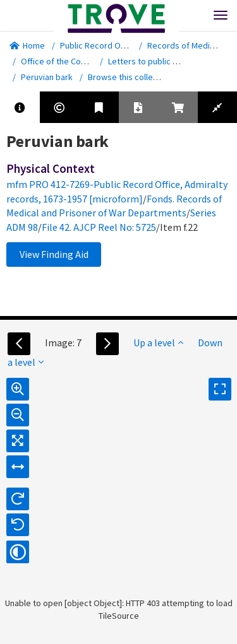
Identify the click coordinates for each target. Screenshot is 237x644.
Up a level (158, 342)
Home (27, 45)
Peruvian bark (47, 77)
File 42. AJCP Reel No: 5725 (99, 227)
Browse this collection (134, 77)
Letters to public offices (154, 61)
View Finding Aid (54, 254)
